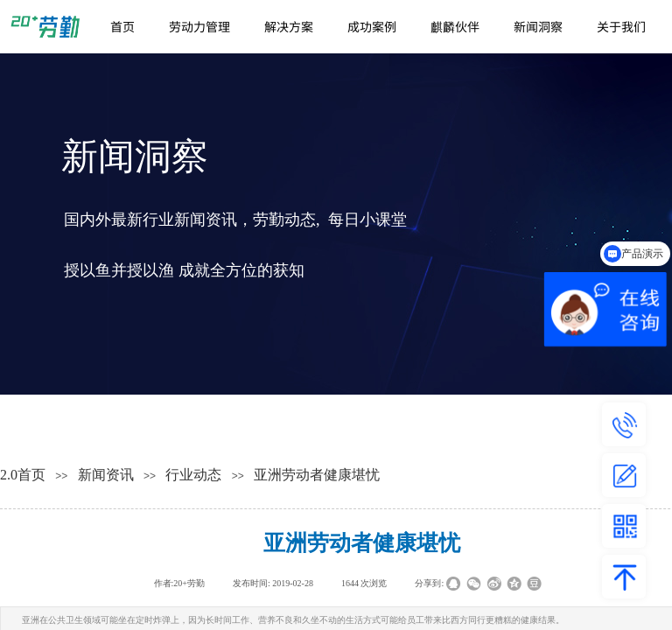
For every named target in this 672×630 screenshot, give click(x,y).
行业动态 (193, 475)
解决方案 (289, 26)
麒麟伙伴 (455, 26)
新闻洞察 (538, 26)
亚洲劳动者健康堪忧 (317, 475)
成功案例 (372, 26)
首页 (122, 26)
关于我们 (621, 26)
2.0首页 (23, 475)
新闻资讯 (106, 475)
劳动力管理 (199, 26)
